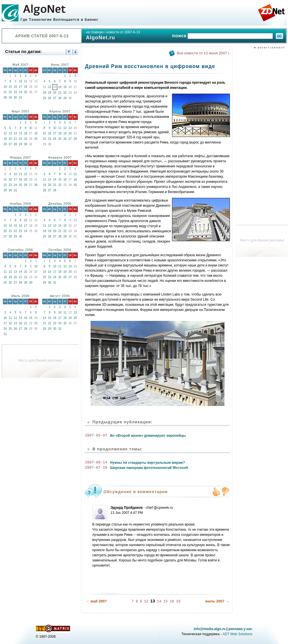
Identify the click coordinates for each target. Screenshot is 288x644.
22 (10, 92)
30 (15, 98)
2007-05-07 (96, 436)
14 (5, 87)
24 (20, 92)
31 (20, 98)
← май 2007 (96, 601)
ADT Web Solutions (237, 634)
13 (10, 133)
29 (10, 98)
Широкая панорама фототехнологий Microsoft (149, 468)
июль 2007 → (217, 601)
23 (15, 92)
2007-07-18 (96, 468)
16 (15, 87)
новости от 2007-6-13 (123, 32)
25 (25, 92)
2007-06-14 (96, 463)
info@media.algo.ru (210, 629)
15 (10, 87)
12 (50, 87)
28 (5, 98)
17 (20, 87)
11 (25, 81)
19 (50, 93)
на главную (95, 32)
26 (50, 98)
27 (55, 98)
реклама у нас (240, 629)
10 (20, 81)
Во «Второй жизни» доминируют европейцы (148, 436)
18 (25, 87)
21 (5, 92)
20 (55, 93)
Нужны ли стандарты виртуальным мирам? (147, 463)
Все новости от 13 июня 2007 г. (203, 53)
